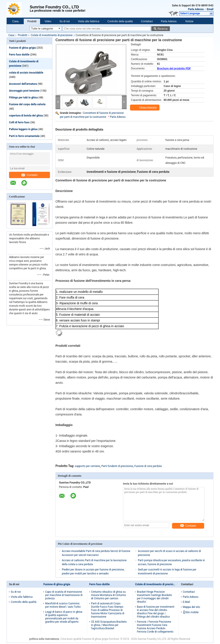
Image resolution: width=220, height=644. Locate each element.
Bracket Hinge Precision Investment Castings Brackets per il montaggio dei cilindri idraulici (154, 597)
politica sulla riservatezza (44, 639)
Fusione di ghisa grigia (22, 48)
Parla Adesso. (196, 9)
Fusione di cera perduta (148, 466)
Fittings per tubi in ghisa (23, 98)
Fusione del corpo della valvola (27, 104)
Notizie (190, 21)
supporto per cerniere (87, 466)
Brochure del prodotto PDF (174, 68)
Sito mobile (191, 612)
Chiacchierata (145, 108)
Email (210, 9)
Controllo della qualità (120, 21)
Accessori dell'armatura (23, 84)
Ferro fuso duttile (19, 55)
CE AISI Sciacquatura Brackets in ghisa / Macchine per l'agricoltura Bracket (109, 625)
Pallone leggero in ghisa (23, 129)
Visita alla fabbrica (89, 21)
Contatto (29, 175)
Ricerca (162, 29)
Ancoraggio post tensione (24, 91)
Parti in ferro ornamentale (24, 136)
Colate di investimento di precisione (52, 35)
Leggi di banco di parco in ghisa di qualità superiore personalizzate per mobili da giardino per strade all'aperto (64, 617)
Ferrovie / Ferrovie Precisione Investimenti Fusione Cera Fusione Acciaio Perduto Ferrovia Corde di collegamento (155, 627)
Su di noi (65, 21)
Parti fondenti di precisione (117, 466)
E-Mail (186, 602)
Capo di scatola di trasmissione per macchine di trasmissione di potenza (64, 595)
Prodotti (32, 21)
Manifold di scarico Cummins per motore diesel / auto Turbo (63, 605)
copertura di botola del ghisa (26, 116)
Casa (11, 35)
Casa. (16, 21)
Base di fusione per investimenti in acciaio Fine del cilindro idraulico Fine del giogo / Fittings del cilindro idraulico (156, 612)
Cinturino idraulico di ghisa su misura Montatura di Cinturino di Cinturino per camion (109, 595)
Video (48, 21)
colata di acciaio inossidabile (26, 73)
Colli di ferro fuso (19, 122)
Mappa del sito (192, 607)
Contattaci (147, 21)
